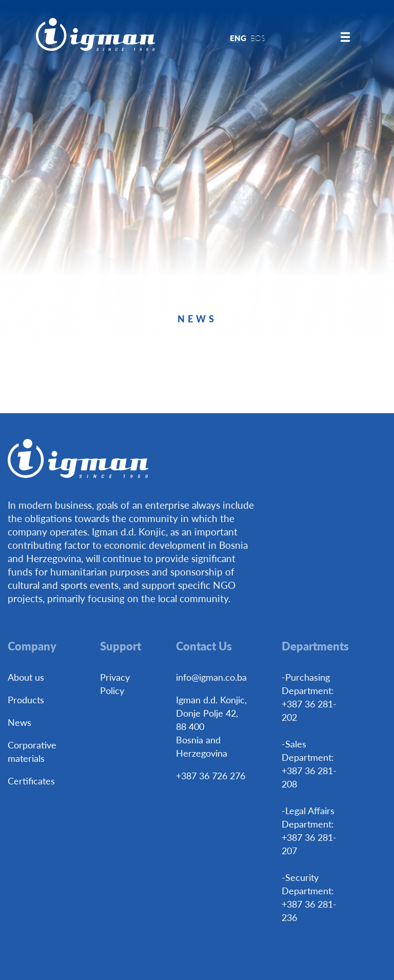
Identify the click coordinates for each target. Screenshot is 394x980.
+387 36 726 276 (211, 775)
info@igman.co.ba (211, 677)
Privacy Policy (115, 684)
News (19, 722)
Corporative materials (32, 751)
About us (26, 677)
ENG (238, 38)
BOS (258, 38)
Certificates (31, 781)
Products (26, 699)
